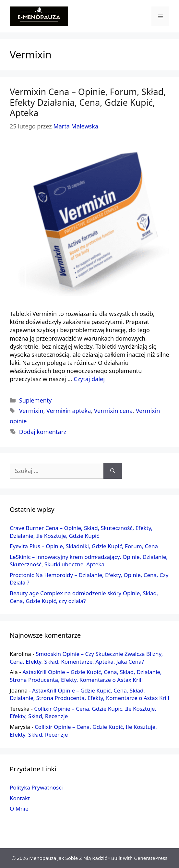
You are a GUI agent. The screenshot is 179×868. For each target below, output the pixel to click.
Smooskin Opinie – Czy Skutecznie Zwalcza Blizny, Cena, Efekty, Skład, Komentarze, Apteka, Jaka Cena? (86, 658)
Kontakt (20, 798)
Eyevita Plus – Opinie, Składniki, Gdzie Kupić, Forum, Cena (84, 546)
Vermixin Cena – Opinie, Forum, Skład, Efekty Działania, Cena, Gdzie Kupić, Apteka (88, 102)
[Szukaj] (113, 471)
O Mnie (19, 808)
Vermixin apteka (69, 411)
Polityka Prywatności (36, 787)
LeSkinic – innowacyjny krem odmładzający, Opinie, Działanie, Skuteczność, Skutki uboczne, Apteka (89, 561)
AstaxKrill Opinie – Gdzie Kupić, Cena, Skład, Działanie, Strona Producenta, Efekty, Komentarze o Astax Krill (86, 676)
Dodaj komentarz (43, 432)
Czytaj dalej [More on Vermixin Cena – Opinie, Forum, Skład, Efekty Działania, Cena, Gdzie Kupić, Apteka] (89, 379)
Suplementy (36, 400)
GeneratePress (151, 858)
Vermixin (31, 411)
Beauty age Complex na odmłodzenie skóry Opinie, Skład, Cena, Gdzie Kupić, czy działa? (84, 597)
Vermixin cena (113, 411)
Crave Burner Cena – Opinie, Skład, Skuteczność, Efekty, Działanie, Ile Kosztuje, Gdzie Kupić (81, 532)
